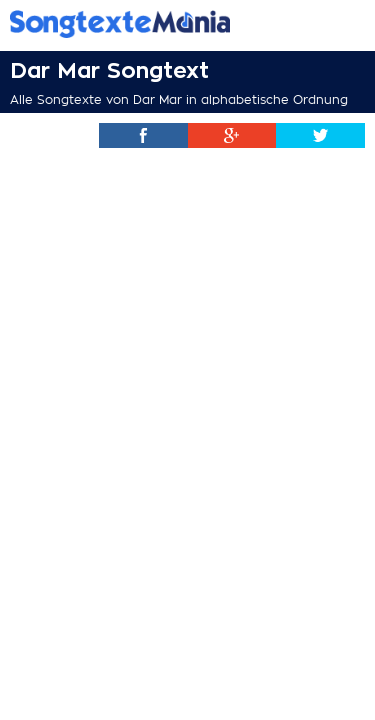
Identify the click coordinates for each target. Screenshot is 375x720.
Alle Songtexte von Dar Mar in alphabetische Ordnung (179, 100)
